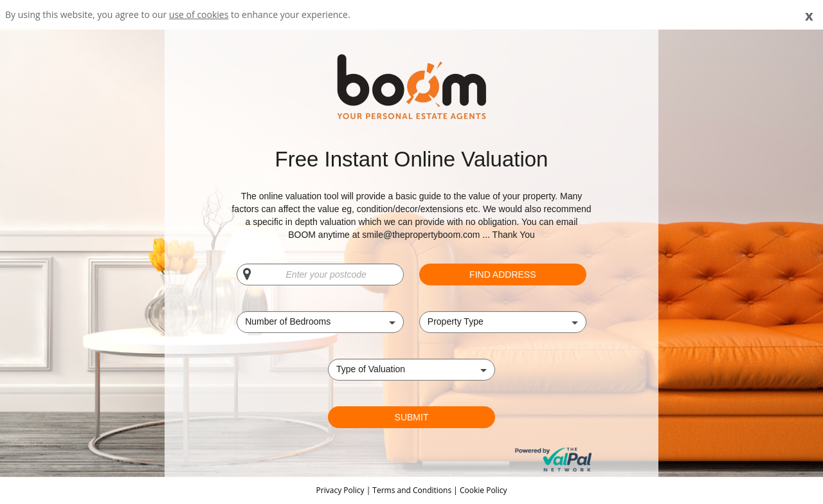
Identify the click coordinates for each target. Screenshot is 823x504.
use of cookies (199, 14)
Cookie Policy (483, 490)
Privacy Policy (341, 490)
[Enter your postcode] (320, 274)
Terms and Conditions (412, 490)
